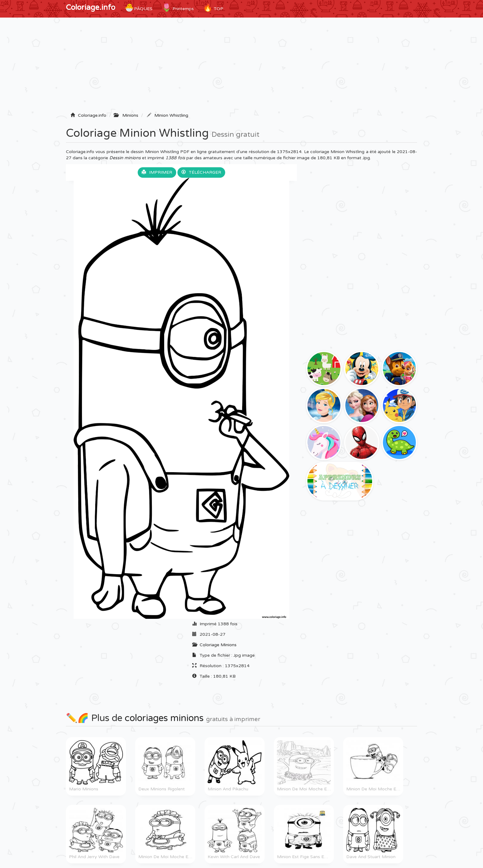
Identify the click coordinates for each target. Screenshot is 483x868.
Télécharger (201, 172)
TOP (213, 8)
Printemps (178, 8)
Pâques (138, 8)
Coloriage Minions (218, 645)
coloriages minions (164, 718)
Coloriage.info (91, 8)
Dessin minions (125, 158)
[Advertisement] (241, 67)
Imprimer (157, 172)
